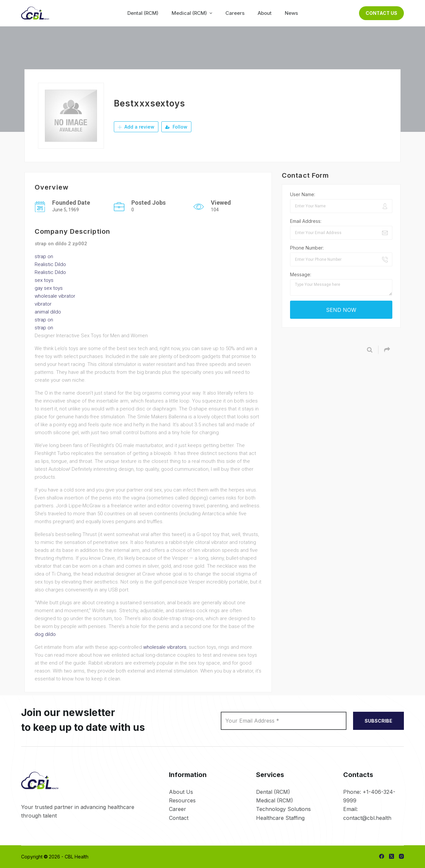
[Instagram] (401, 856)
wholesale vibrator (55, 296)
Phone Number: (307, 248)
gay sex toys (49, 288)
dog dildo (45, 634)
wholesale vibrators (165, 647)
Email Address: (306, 221)
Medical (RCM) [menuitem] (193, 13)
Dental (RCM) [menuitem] (143, 13)
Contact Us (381, 13)
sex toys (44, 280)
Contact (179, 818)
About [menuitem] (265, 13)
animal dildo (48, 312)
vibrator (43, 304)
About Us (181, 792)
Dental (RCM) (273, 792)
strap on (44, 256)
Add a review (136, 127)
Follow (176, 127)
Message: (301, 274)
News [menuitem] (291, 13)
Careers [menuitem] (235, 13)
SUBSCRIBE (378, 721)
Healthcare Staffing (280, 818)
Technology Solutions (283, 809)
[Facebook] (382, 856)
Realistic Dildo (50, 264)
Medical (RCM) (275, 800)
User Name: (303, 194)
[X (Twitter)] (392, 856)
